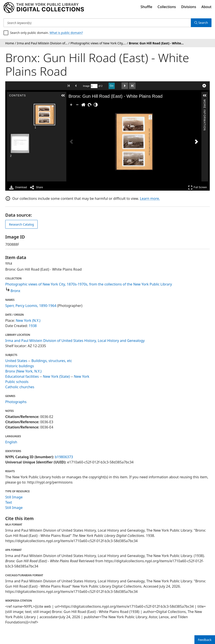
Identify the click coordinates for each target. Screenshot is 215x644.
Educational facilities (22, 376)
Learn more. (150, 198)
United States (16, 361)
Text (9, 502)
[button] (63, 96)
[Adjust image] (96, 105)
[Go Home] (83, 105)
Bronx (15, 291)
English (11, 442)
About (206, 7)
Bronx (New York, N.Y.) (23, 371)
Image (86, 86)
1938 (33, 326)
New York (82, 376)
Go (112, 86)
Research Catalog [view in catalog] (21, 224)
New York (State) (56, 376)
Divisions (189, 7)
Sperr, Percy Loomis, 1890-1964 (31, 306)
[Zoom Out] (77, 105)
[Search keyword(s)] (97, 23)
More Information (204, 101)
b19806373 (64, 457)
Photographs (16, 402)
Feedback (205, 640)
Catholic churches (20, 387)
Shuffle (146, 7)
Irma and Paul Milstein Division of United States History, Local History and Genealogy (75, 341)
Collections (167, 7)
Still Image (14, 497)
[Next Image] (196, 142)
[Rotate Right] (90, 105)
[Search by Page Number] (94, 86)
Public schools (17, 382)
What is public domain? (66, 33)
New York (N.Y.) (28, 320)
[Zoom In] (71, 105)
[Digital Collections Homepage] (44, 8)
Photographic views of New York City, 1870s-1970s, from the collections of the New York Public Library (89, 284)
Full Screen (197, 187)
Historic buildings (20, 366)
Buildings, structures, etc (52, 361)
